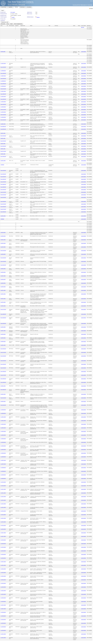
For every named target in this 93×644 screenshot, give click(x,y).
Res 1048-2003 (3, 94)
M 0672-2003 (3, 133)
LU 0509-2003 (3, 475)
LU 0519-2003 (3, 547)
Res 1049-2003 (3, 99)
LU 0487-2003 (3, 76)
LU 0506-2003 (3, 117)
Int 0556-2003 (3, 327)
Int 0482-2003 (3, 124)
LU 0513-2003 (3, 504)
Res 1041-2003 (3, 398)
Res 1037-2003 (3, 375)
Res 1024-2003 (3, 258)
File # (2, 26)
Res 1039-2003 (3, 382)
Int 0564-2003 (3, 401)
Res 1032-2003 (3, 356)
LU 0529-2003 (3, 619)
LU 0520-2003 (3, 554)
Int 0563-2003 (3, 394)
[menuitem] (3, 24)
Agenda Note (23, 26)
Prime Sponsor (12, 26)
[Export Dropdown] (11, 24)
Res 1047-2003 (3, 89)
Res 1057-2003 (3, 151)
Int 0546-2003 (3, 272)
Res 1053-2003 (3, 120)
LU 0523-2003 (3, 576)
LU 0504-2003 (3, 107)
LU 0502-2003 (3, 96)
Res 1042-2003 (3, 405)
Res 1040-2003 (3, 390)
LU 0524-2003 (3, 583)
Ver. (7, 26)
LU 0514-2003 (3, 511)
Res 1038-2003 (3, 379)
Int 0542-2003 (3, 243)
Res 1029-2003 (3, 323)
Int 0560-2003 (3, 341)
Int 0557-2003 (3, 331)
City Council (13, 12)
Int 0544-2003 (3, 254)
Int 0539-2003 (3, 232)
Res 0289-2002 (3, 129)
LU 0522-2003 (3, 569)
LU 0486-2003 (3, 71)
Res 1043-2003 (3, 67)
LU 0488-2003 (3, 81)
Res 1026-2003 (3, 265)
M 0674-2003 (3, 144)
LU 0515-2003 (3, 518)
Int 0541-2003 (3, 240)
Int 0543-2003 (3, 247)
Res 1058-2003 (3, 156)
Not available (13, 19)
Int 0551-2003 (3, 290)
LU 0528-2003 (3, 612)
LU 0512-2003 (3, 496)
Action (74, 26)
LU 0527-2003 (3, 605)
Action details (84, 52)
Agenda (13, 17)
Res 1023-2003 (3, 250)
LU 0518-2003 (3, 540)
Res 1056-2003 (3, 146)
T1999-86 (2, 165)
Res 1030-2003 (3, 349)
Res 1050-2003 (3, 104)
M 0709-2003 (3, 52)
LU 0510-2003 (3, 482)
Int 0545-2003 (3, 269)
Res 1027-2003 (3, 309)
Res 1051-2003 (3, 109)
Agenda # (17, 26)
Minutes (38, 17)
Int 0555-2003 (3, 161)
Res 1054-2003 (3, 136)
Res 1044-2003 (3, 73)
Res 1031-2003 (3, 352)
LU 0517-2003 (3, 533)
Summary (56, 26)
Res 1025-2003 (3, 261)
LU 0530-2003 (3, 627)
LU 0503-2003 (3, 102)
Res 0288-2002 (3, 126)
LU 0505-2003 (3, 112)
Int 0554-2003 (3, 302)
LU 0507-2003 (3, 460)
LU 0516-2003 (3, 525)
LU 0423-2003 (3, 63)
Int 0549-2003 (3, 283)
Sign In (91, 1)
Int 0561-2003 (3, 345)
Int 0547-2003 (3, 276)
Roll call (83, 27)
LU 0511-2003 (3, 489)
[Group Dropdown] (8, 24)
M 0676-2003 (3, 154)
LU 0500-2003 (3, 86)
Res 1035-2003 (3, 368)
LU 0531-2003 (3, 634)
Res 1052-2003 (3, 115)
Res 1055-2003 (3, 141)
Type (49, 26)
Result (79, 26)
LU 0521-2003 (3, 562)
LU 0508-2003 (3, 468)
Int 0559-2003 (3, 338)
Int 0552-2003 (3, 294)
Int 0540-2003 (3, 236)
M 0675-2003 (3, 149)
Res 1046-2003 (3, 84)
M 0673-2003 (3, 138)
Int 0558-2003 (3, 334)
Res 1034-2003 (3, 364)
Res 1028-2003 (3, 314)
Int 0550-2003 (3, 287)
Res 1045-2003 (3, 78)
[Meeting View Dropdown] (18, 24)
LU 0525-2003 (3, 591)
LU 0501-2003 (3, 91)
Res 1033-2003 (3, 361)
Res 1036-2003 (3, 371)
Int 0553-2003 (3, 299)
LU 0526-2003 (3, 598)
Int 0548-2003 (3, 279)
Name (31, 26)
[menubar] (12, 24)
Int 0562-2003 (3, 386)
